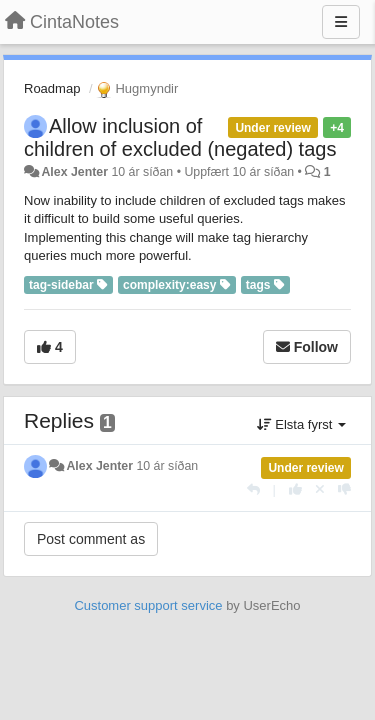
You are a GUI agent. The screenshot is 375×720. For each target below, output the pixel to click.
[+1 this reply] (295, 489)
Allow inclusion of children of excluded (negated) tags (180, 137)
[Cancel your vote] (320, 489)
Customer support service (148, 605)
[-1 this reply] (344, 489)
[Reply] (253, 489)
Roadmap (52, 88)
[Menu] (341, 22)
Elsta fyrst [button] (301, 424)
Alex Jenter (74, 172)
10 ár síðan (167, 466)
